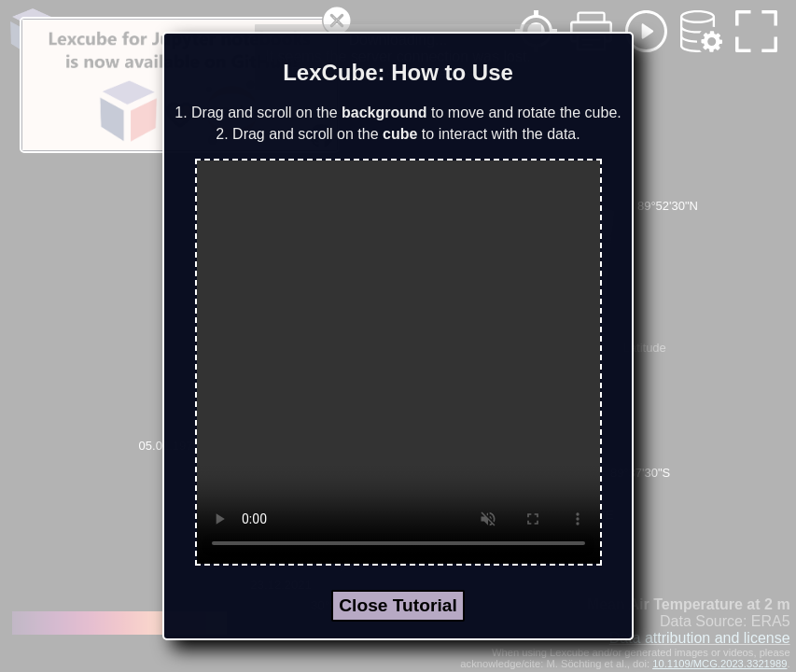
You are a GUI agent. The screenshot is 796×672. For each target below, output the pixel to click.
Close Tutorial (398, 605)
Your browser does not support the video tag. (398, 362)
